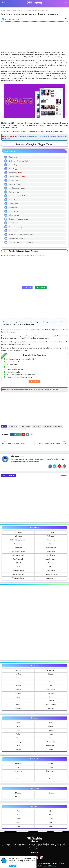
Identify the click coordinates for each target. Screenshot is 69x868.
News (18, 727)
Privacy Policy (32, 863)
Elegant (51, 674)
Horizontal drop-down (51, 574)
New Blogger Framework (18, 169)
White (51, 826)
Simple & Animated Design (19, 219)
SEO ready (51, 533)
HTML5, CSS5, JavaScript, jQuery (21, 235)
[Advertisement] (34, 273)
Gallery (18, 678)
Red (18, 811)
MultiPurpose (51, 690)
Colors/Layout (14, 165)
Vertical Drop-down (18, 574)
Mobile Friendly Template (18, 540)
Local (51, 775)
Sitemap (55, 863)
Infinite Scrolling (51, 705)
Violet (18, 823)
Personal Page (51, 746)
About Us (14, 863)
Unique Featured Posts (17, 196)
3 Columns (18, 797)
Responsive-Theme (11, 11)
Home (3, 11)
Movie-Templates (47, 427)
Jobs (18, 775)
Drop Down (18, 548)
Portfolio (18, 674)
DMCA (62, 863)
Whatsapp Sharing (18, 571)
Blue (51, 811)
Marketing (18, 764)
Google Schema (17, 177)
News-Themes (58, 427)
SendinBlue (16, 173)
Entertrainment (51, 771)
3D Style (18, 686)
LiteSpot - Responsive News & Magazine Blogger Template (37, 389)
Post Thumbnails (18, 559)
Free (51, 697)
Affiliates (51, 764)
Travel (51, 767)
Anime (51, 730)
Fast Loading (14, 192)
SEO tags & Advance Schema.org (21, 242)
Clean (51, 686)
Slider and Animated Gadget (20, 161)
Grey (18, 826)
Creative (18, 690)
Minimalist (18, 709)
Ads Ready (18, 536)
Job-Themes (36, 427)
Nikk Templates (52, 866)
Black (18, 815)
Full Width (51, 701)
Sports (18, 767)
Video (18, 734)
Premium (18, 697)
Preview (28, 288)
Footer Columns (51, 563)
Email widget (51, 571)
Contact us (23, 863)
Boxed (18, 705)
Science (18, 738)
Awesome (51, 693)
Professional (51, 536)
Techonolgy (18, 742)
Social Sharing (14, 231)
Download (42, 288)
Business (18, 750)
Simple (51, 678)
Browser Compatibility (17, 239)
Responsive (13, 157)
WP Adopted (51, 670)
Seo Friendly (14, 208)
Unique (51, 544)
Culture (18, 746)
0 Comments (64, 476)
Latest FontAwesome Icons (19, 223)
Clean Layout (14, 215)
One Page (18, 682)
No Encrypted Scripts (17, 188)
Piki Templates (42, 866)
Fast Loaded (14, 211)
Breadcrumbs (51, 552)
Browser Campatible (18, 555)
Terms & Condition (44, 863)
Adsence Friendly (15, 184)
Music (51, 734)
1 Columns (18, 793)
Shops (18, 779)
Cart (51, 779)
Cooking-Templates (25, 427)
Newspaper (51, 709)
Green (51, 819)
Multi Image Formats (18, 552)
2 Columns (51, 793)
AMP (51, 567)
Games (18, 723)
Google (18, 567)
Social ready (18, 544)
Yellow (51, 815)
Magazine (18, 670)
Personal (18, 693)
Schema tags (51, 540)
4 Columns (51, 797)
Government (18, 771)
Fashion (18, 730)
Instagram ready (51, 578)
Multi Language (51, 548)
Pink (51, 823)
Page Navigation (51, 559)
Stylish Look (13, 200)
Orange (18, 819)
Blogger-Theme (13, 427)
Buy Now (35, 382)
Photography (51, 742)
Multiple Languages (16, 227)
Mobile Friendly (15, 180)
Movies (51, 723)
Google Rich (13, 204)
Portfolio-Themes (7, 429)
